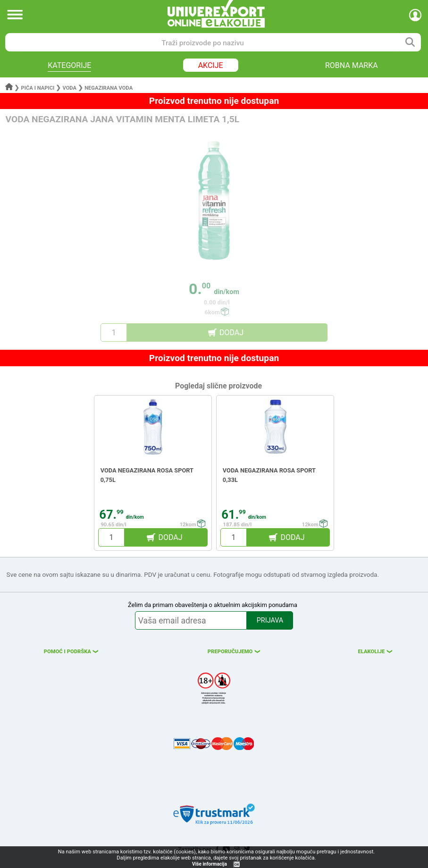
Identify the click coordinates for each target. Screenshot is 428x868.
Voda (69, 88)
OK (237, 864)
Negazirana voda (109, 88)
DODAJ (231, 333)
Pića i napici (38, 88)
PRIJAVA (270, 620)
